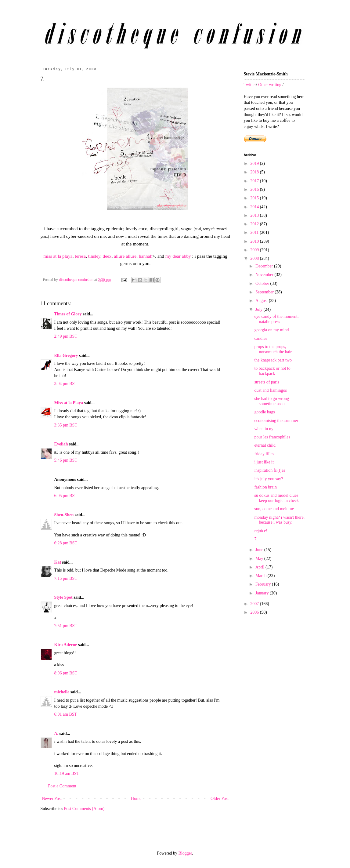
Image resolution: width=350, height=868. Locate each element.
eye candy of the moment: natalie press (276, 319)
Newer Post (52, 799)
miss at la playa (58, 256)
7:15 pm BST (66, 578)
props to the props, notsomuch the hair (273, 349)
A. (56, 734)
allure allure (125, 256)
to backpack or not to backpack (272, 371)
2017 (255, 181)
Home (136, 799)
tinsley (94, 256)
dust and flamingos (271, 390)
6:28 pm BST (66, 543)
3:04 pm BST (66, 384)
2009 (255, 250)
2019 (255, 163)
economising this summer (276, 421)
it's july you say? (269, 479)
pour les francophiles (272, 437)
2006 (255, 612)
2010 (255, 241)
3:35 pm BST (66, 425)
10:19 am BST (67, 774)
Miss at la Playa (69, 403)
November (265, 275)
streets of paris (267, 382)
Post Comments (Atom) (84, 809)
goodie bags (264, 412)
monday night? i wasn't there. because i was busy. (279, 520)
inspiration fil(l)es (270, 470)
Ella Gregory (66, 356)
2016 (255, 189)
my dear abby (178, 256)
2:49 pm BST (66, 336)
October (263, 283)
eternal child (265, 445)
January (263, 593)
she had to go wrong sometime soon (272, 401)
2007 (255, 604)
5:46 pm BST (66, 460)
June (260, 550)
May (260, 559)
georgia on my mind (271, 330)
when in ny (264, 429)
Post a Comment (62, 786)
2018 (255, 172)
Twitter (250, 85)
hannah (146, 256)
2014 (255, 207)
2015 (255, 198)
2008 (255, 258)
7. (256, 539)
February (264, 584)
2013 (255, 215)
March (262, 576)
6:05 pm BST (66, 496)
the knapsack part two (273, 360)
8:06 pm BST (66, 673)
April (260, 567)
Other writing (270, 85)
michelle (62, 692)
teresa (80, 256)
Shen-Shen (64, 515)
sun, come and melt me (274, 509)
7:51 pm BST (66, 626)
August (262, 301)
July (260, 309)
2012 (255, 224)
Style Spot (63, 597)
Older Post (220, 799)
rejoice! (261, 531)
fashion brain (265, 487)
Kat (58, 562)
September (265, 292)
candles (261, 338)
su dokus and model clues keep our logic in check (276, 498)
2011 (255, 232)
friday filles (264, 454)
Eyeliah (61, 444)
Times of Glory (68, 314)
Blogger (185, 853)
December (265, 266)
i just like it (264, 462)
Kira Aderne (66, 645)
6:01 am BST (66, 714)
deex (107, 256)
